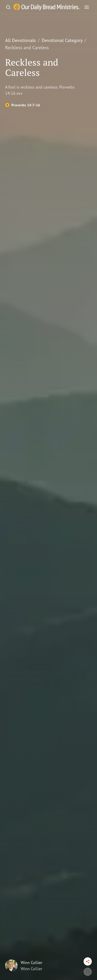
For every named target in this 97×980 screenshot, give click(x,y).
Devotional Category (62, 40)
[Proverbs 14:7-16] (23, 105)
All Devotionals (21, 40)
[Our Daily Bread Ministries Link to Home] (46, 7)
